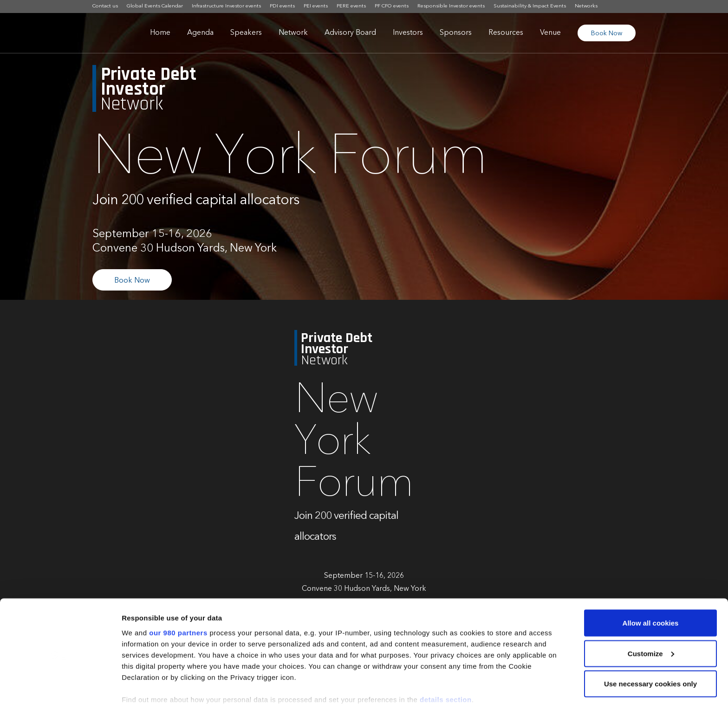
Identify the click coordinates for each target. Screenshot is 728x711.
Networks (586, 6)
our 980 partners (178, 590)
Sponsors (456, 33)
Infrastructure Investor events (226, 6)
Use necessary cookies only (650, 642)
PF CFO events (392, 6)
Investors (408, 33)
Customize (651, 611)
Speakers (246, 33)
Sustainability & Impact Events (530, 6)
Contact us (105, 6)
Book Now (607, 33)
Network (293, 33)
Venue (550, 33)
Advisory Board (350, 33)
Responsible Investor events (451, 6)
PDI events (282, 6)
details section (446, 657)
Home (160, 33)
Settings (136, 693)
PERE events (351, 6)
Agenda (200, 33)
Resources (506, 33)
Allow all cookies (651, 581)
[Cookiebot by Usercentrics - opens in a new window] (60, 693)
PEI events (316, 6)
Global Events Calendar (155, 6)
